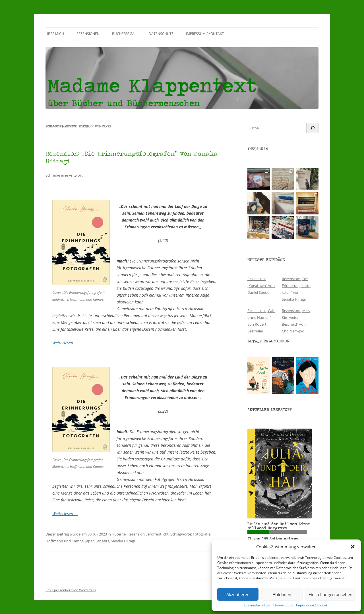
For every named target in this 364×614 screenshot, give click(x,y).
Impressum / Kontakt (312, 605)
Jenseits (103, 541)
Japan (90, 541)
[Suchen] (312, 128)
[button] (353, 547)
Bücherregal (124, 34)
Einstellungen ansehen (330, 594)
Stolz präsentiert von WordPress (71, 590)
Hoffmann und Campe (65, 541)
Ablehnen (282, 594)
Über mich (55, 34)
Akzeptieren (238, 594)
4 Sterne (119, 534)
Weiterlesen (65, 343)
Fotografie (202, 534)
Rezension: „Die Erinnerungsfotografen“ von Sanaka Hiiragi (132, 157)
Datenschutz (283, 605)
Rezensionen (88, 34)
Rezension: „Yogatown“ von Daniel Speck (261, 286)
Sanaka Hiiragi (123, 541)
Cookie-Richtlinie (257, 605)
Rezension (136, 534)
